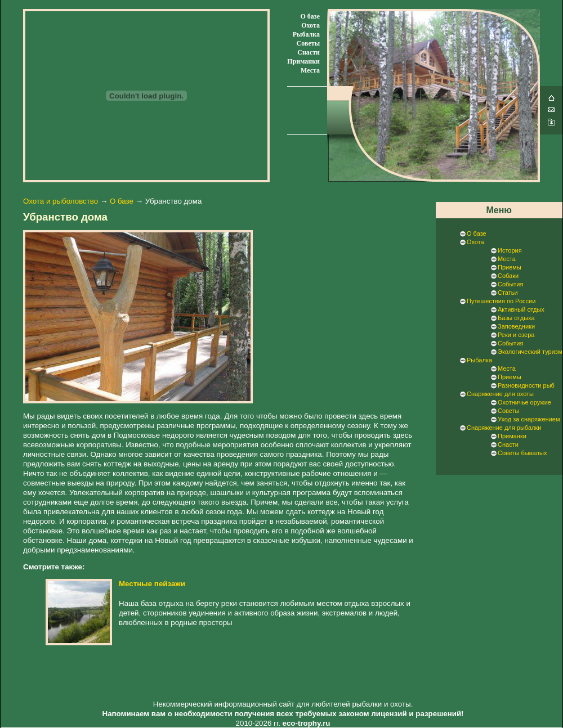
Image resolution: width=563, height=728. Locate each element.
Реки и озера (516, 335)
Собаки (508, 276)
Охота (310, 25)
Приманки (303, 61)
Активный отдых (521, 309)
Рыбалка (306, 34)
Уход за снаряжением (529, 419)
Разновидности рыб (526, 385)
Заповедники (516, 326)
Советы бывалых (522, 453)
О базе (310, 16)
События (510, 284)
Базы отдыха (516, 318)
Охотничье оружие (524, 402)
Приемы (510, 267)
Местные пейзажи (152, 584)
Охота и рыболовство (61, 201)
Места (310, 70)
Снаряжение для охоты (500, 394)
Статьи (508, 293)
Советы (308, 43)
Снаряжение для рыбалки (504, 428)
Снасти (309, 52)
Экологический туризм (530, 352)
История (510, 250)
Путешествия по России (501, 301)
